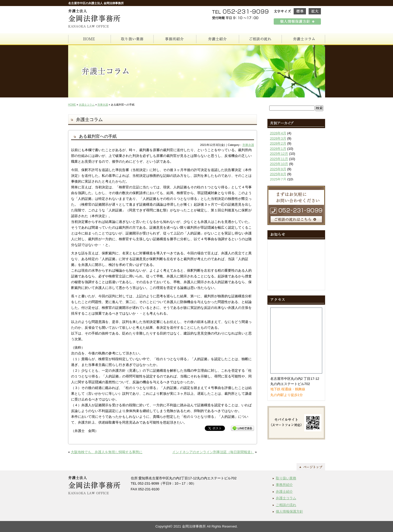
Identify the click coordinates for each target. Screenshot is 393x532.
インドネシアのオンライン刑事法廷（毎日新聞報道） (213, 452)
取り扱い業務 (286, 478)
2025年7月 (278, 179)
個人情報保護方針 (289, 511)
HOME (72, 105)
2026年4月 (278, 133)
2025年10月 (279, 164)
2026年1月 (278, 149)
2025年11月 (279, 159)
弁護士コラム (87, 105)
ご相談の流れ (286, 505)
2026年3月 (278, 138)
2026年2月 (278, 143)
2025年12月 (279, 154)
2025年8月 (278, 174)
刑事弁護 (103, 105)
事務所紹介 (284, 485)
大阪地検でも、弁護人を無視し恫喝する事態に (107, 452)
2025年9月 (278, 169)
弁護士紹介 (284, 492)
